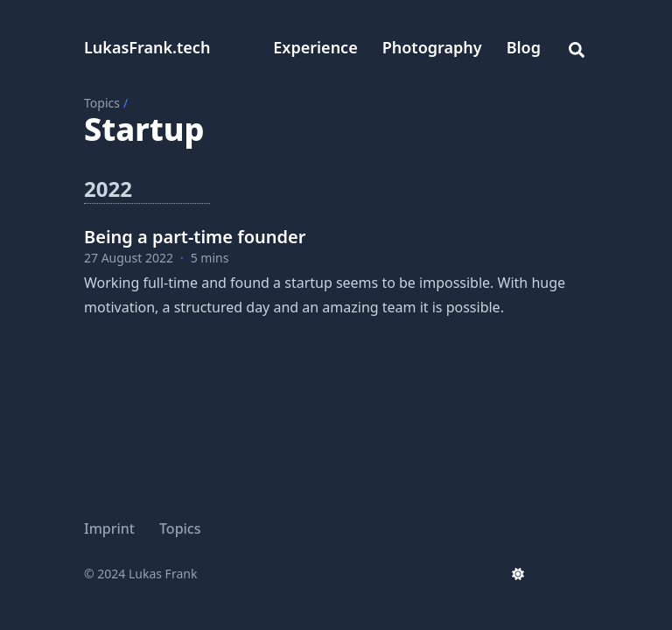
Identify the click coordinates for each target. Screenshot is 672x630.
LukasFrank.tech (147, 47)
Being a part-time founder (195, 237)
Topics (102, 103)
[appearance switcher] (518, 574)
